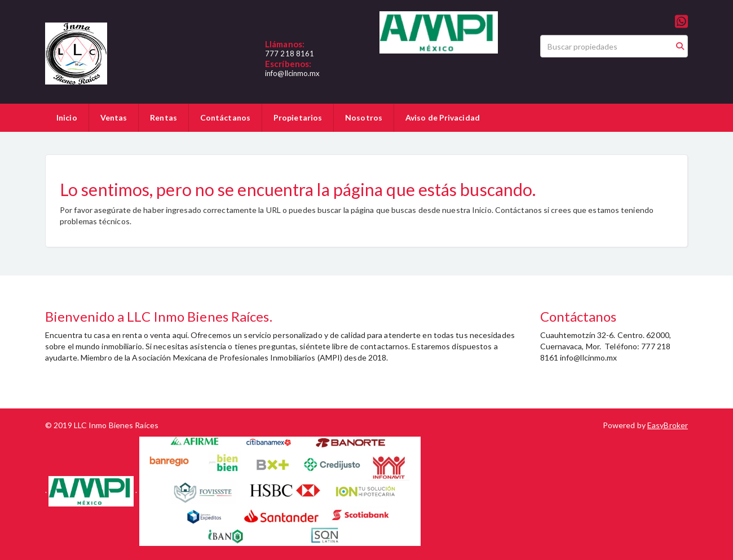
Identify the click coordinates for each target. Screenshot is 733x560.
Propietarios (298, 117)
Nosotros (364, 117)
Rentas (164, 117)
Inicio (67, 117)
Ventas (114, 117)
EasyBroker (668, 425)
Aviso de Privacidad (443, 117)
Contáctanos (225, 117)
